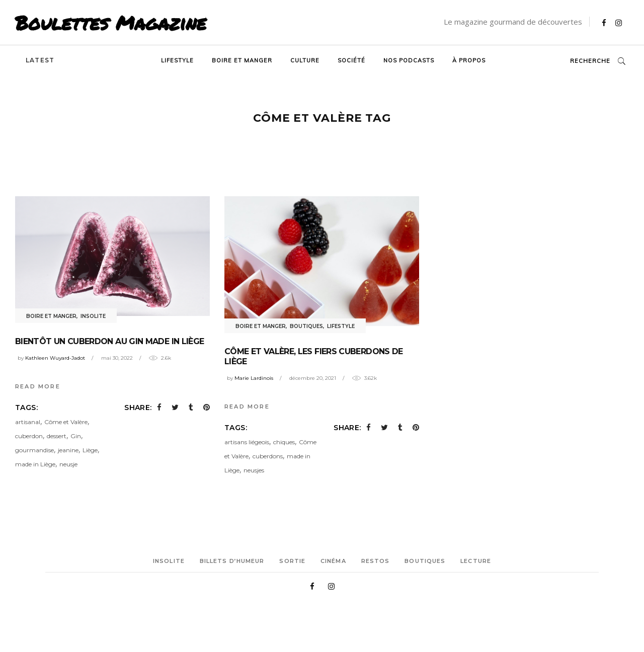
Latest (40, 60)
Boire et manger (51, 316)
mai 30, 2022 (117, 358)
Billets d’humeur (232, 561)
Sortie (292, 561)
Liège (90, 450)
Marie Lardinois (254, 378)
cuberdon (29, 436)
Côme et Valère (66, 422)
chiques (284, 442)
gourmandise (34, 450)
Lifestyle (341, 326)
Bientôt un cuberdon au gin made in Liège (109, 341)
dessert (57, 436)
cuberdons (268, 456)
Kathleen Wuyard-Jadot (55, 358)
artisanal (28, 422)
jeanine (68, 450)
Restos (376, 561)
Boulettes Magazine (111, 23)
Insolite (93, 316)
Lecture (476, 561)
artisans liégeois (247, 442)
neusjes (254, 470)
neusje (68, 464)
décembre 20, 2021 (313, 378)
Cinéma (333, 561)
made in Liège (35, 464)
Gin (76, 436)
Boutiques (306, 326)
